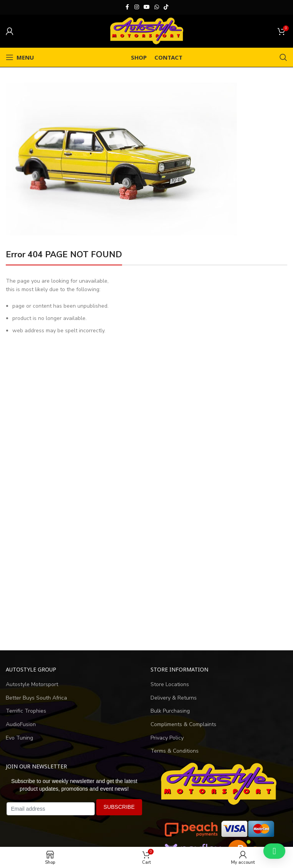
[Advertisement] (146, 572)
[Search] (283, 57)
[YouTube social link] (147, 7)
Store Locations (170, 684)
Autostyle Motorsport (32, 684)
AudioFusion (21, 724)
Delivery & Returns (174, 698)
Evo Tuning (19, 738)
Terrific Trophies (26, 711)
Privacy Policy (167, 738)
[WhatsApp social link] (157, 7)
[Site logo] (147, 31)
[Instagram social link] (137, 7)
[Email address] (51, 809)
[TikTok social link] (166, 7)
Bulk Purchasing (170, 711)
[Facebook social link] (127, 7)
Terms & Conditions (175, 751)
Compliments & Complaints (183, 724)
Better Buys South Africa (36, 698)
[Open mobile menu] (20, 57)
